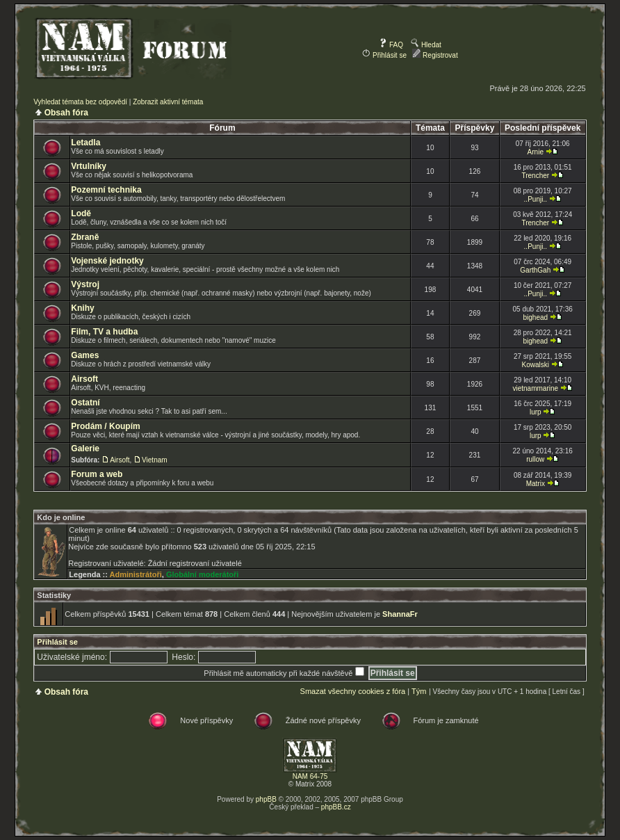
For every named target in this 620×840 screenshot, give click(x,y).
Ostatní (85, 403)
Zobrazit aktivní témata (168, 102)
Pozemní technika (106, 190)
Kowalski (536, 365)
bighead (535, 317)
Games (85, 355)
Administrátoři (136, 574)
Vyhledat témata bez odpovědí (80, 102)
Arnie (536, 152)
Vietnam (155, 460)
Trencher (535, 176)
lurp (536, 412)
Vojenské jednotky (107, 261)
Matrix (536, 484)
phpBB (266, 799)
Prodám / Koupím (105, 426)
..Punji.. (536, 199)
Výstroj (85, 284)
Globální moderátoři (203, 574)
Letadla (85, 143)
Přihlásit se (384, 55)
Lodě (81, 213)
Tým (419, 691)
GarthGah (535, 270)
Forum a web (97, 474)
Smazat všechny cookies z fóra (353, 691)
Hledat (426, 45)
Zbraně (85, 237)
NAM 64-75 (310, 776)
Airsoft (84, 379)
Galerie (85, 449)
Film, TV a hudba (104, 332)
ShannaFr (400, 614)
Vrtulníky (89, 166)
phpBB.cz (336, 807)
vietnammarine (535, 388)
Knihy (82, 308)
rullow (535, 459)
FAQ (391, 45)
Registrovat (435, 55)
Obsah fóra (66, 113)
